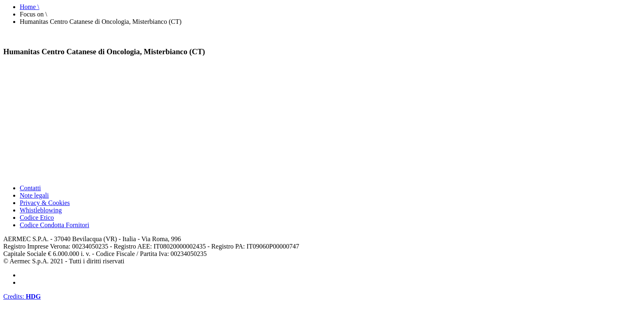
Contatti (30, 188)
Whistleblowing (41, 210)
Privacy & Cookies (45, 203)
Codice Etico (37, 218)
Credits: (22, 296)
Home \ (30, 7)
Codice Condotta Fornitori (54, 225)
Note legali (34, 195)
